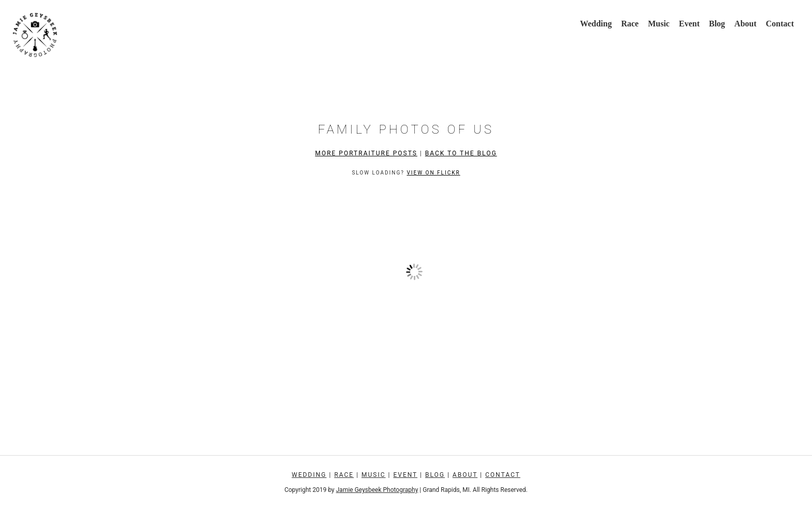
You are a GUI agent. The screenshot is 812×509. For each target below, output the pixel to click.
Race (630, 24)
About (745, 24)
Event (689, 24)
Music (659, 24)
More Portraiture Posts (366, 153)
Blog (717, 24)
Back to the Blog (461, 153)
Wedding (596, 24)
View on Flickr (433, 173)
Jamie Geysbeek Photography (377, 490)
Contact (780, 24)
